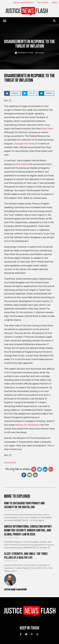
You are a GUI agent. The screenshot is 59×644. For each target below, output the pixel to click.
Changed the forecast (26, 144)
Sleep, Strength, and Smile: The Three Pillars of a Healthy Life (26, 556)
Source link (10, 463)
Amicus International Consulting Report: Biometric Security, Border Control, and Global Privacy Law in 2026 (28, 531)
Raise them (47, 129)
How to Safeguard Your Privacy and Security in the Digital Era (24, 505)
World (55, 3)
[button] (5, 21)
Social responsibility (24, 3)
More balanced (23, 164)
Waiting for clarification (27, 425)
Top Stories (43, 3)
